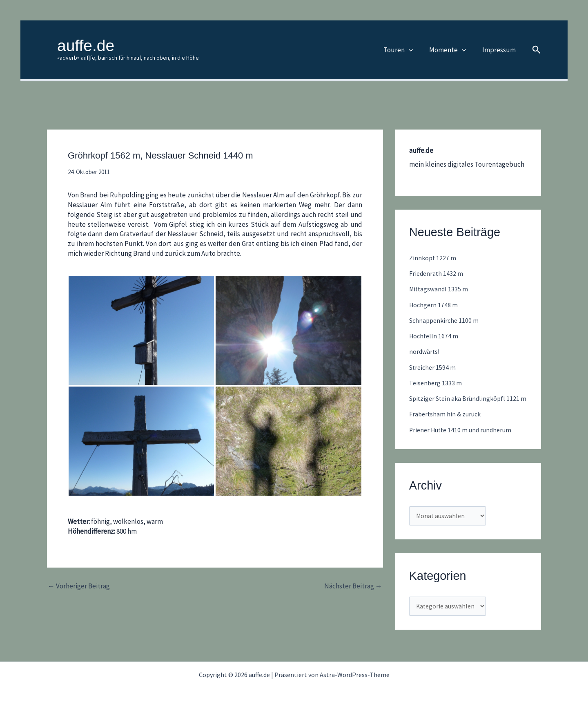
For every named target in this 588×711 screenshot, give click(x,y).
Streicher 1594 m (434, 367)
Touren (404, 50)
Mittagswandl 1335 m (440, 289)
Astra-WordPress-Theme (355, 675)
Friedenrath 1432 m (437, 273)
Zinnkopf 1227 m (433, 258)
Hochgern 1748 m (434, 305)
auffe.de (86, 46)
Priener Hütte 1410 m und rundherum (464, 440)
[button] (415, 50)
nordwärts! (425, 351)
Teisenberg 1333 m (436, 383)
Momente (451, 50)
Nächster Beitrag (353, 586)
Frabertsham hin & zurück (447, 425)
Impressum (500, 50)
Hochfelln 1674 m (434, 336)
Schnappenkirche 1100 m (446, 320)
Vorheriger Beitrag (79, 586)
